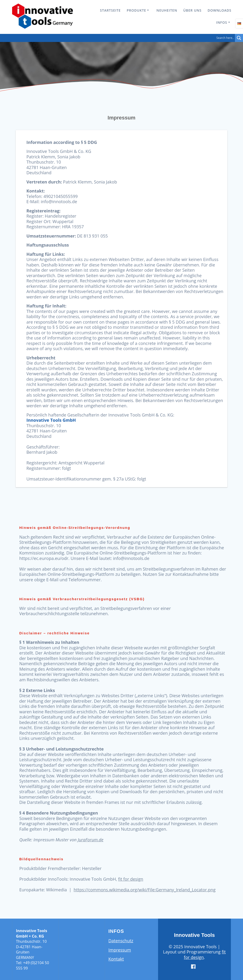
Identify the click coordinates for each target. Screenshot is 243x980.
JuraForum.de (90, 840)
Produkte (136, 10)
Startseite (110, 10)
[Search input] (119, 38)
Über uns (192, 10)
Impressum (120, 950)
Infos (222, 22)
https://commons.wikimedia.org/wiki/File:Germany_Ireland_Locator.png (145, 890)
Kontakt (116, 959)
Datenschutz (121, 941)
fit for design (131, 879)
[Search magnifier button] (239, 38)
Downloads (220, 10)
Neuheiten (167, 10)
